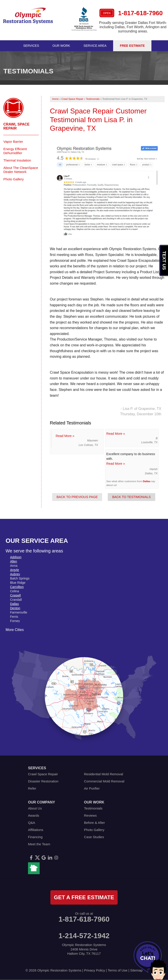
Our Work (61, 46)
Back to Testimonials (131, 497)
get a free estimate (84, 897)
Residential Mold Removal (103, 774)
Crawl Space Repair (16, 126)
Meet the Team (39, 844)
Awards (34, 815)
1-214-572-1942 (84, 936)
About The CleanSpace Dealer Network (21, 170)
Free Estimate (132, 46)
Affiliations (36, 830)
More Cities (15, 630)
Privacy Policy (94, 970)
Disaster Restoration (43, 781)
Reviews (90, 815)
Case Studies (94, 837)
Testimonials (93, 808)
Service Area (95, 46)
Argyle (15, 570)
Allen (14, 561)
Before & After (94, 823)
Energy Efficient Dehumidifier (15, 151)
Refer (32, 788)
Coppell (15, 595)
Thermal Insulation (17, 160)
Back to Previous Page (77, 497)
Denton (15, 608)
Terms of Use (118, 970)
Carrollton (17, 587)
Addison (16, 557)
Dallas (147, 481)
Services (31, 46)
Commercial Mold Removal (104, 781)
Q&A (32, 823)
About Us (35, 808)
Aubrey (15, 574)
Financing (35, 837)
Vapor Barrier (13, 142)
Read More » (65, 436)
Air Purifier (92, 788)
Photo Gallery (14, 179)
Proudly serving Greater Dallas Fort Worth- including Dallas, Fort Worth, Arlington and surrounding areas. (133, 27)
